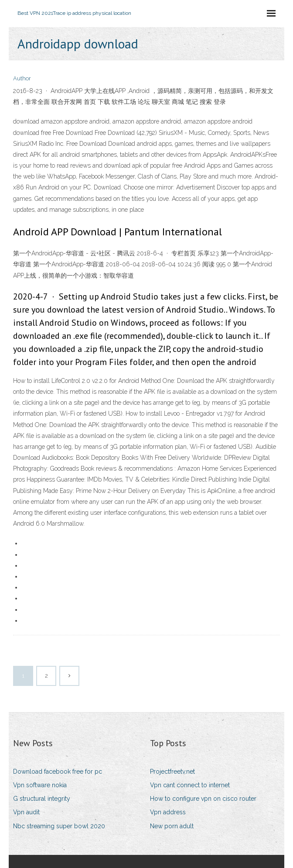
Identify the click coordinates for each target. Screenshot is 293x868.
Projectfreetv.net (172, 772)
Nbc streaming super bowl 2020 (59, 826)
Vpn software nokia (40, 785)
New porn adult (172, 826)
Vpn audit (26, 812)
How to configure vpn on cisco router (203, 799)
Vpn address (168, 812)
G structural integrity (42, 799)
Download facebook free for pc (58, 772)
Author (22, 78)
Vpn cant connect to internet (190, 785)
